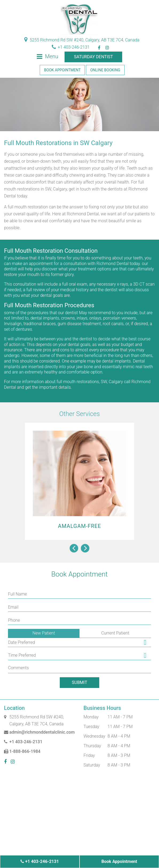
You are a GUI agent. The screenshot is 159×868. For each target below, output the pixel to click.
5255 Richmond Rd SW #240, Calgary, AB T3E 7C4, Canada (82, 40)
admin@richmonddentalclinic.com (39, 732)
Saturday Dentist (93, 57)
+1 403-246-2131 (71, 47)
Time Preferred (22, 655)
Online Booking (105, 70)
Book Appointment (62, 70)
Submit (79, 682)
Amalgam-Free (79, 526)
